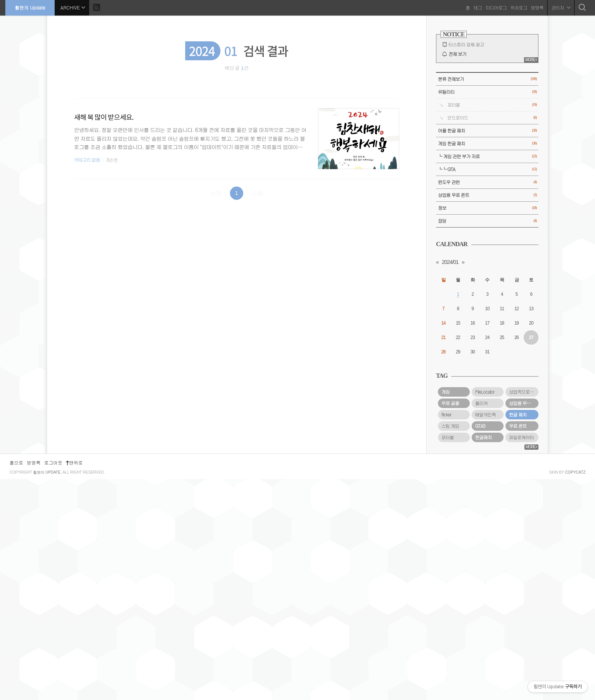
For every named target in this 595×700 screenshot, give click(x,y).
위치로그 (518, 7)
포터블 (492, 105)
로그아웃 (53, 684)
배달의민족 (485, 414)
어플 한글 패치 (487, 131)
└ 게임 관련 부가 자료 (487, 156)
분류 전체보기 (487, 79)
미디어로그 (496, 7)
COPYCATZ (575, 693)
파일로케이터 (521, 437)
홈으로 (16, 684)
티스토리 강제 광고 (466, 44)
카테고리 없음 (87, 160)
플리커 (481, 403)
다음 (257, 193)
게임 (445, 392)
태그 (477, 7)
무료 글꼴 (450, 403)
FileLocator (485, 392)
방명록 (537, 7)
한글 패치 (518, 414)
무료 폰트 (518, 426)
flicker (446, 414)
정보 (487, 208)
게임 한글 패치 (487, 144)
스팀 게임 (450, 426)
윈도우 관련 (487, 182)
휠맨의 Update (30, 7)
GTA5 (480, 426)
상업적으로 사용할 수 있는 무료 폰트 (524, 392)
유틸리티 (487, 92)
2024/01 (450, 262)
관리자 (560, 7)
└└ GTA (487, 169)
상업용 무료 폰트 (487, 195)
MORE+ (531, 60)
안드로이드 (492, 118)
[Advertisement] (487, 563)
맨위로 (74, 684)
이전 (216, 193)
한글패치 (483, 437)
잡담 (487, 221)
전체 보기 (457, 54)
